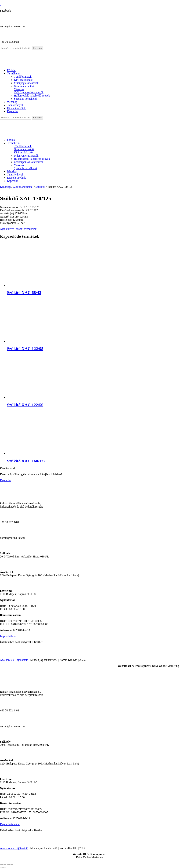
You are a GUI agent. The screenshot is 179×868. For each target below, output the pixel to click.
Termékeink (14, 73)
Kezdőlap (5, 187)
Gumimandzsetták (24, 86)
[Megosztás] (8, 864)
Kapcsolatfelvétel (10, 636)
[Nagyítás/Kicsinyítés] (1, 864)
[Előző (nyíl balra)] (1, 867)
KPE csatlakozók (24, 80)
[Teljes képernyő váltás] (5, 864)
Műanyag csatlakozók (26, 83)
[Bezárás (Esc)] (12, 864)
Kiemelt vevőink (16, 108)
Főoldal (11, 70)
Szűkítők (40, 187)
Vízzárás (19, 89)
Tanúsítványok (15, 105)
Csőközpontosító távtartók (29, 92)
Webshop (12, 102)
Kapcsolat (13, 111)
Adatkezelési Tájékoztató (14, 660)
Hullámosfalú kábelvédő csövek (32, 96)
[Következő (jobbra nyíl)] (5, 867)
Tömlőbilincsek (23, 77)
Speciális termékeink (26, 99)
